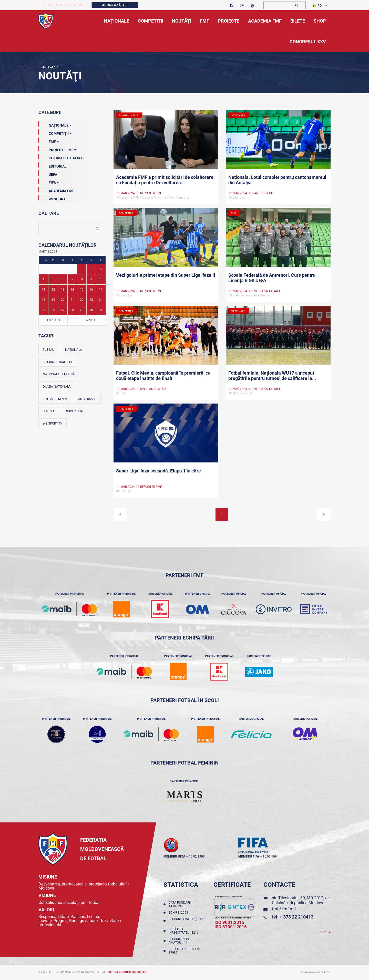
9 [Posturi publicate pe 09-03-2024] (91, 279)
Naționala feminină (59, 374)
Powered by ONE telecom (316, 973)
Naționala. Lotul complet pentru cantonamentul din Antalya (277, 180)
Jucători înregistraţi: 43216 (184, 931)
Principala (47, 67)
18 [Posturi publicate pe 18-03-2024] (44, 300)
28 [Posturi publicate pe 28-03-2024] (72, 310)
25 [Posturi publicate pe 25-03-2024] (44, 310)
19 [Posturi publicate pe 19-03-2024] (53, 300)
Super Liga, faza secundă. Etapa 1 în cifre (158, 471)
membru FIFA (249, 857)
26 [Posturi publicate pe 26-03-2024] (53, 310)
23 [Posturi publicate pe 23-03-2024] (91, 300)
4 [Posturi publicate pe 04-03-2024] (43, 279)
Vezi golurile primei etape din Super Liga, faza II (166, 275)
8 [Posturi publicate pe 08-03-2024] (82, 279)
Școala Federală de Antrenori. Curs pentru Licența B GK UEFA (272, 278)
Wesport (52, 198)
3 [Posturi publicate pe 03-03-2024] (101, 269)
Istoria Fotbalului (61, 157)
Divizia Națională (57, 387)
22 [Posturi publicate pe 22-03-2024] (82, 300)
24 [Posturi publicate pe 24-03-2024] (101, 300)
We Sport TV (53, 424)
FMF (49, 141)
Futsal (48, 350)
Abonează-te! (115, 5)
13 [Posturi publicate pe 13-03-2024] (63, 290)
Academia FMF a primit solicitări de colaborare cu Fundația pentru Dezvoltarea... (165, 180)
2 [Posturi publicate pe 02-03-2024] (91, 269)
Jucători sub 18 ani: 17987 (184, 951)
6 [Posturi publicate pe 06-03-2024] (63, 279)
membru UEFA (174, 857)
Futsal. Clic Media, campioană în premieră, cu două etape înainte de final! (163, 376)
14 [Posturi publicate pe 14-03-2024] (72, 290)
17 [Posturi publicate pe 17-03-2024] (101, 290)
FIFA (49, 182)
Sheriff (49, 411)
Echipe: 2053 (179, 913)
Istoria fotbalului (57, 362)
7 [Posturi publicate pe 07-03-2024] (72, 279)
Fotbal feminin (55, 399)
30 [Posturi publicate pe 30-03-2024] (91, 310)
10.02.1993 (197, 857)
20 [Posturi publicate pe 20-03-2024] (63, 300)
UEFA (48, 173)
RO (317, 6)
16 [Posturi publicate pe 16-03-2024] (91, 290)
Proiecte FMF (57, 149)
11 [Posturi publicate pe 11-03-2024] (44, 290)
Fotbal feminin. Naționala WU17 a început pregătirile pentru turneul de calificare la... (272, 376)
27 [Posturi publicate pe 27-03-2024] (63, 310)
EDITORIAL (53, 165)
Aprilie (91, 320)
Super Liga (74, 411)
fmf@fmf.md (284, 909)
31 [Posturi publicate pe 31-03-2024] (101, 310)
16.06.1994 (271, 857)
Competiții (55, 132)
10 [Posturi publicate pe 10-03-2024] (101, 279)
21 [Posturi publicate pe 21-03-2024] (72, 300)
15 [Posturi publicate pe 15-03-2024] (82, 290)
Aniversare (87, 399)
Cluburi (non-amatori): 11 (179, 941)
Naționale (55, 124)
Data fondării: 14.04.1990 (180, 904)
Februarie (53, 320)
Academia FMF (56, 190)
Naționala (74, 350)
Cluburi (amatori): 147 (186, 921)
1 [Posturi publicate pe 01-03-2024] (82, 269)
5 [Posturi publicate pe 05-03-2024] (53, 279)
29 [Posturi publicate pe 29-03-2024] (82, 310)
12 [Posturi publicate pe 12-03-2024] (53, 290)
